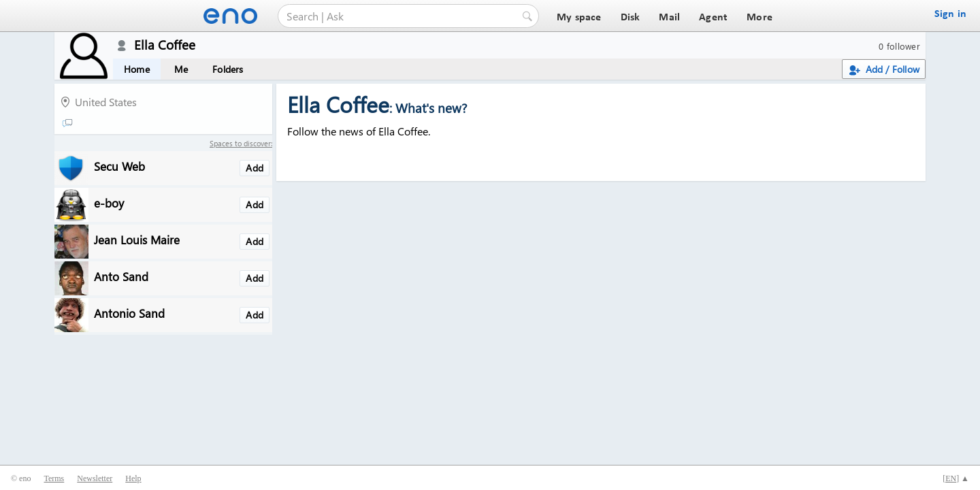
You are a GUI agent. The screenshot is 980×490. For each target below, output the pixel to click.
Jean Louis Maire (137, 239)
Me (181, 69)
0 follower (899, 46)
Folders (228, 69)
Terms (54, 478)
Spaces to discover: (241, 143)
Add (255, 168)
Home (137, 69)
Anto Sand (121, 276)
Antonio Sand (129, 313)
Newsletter (95, 478)
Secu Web (119, 166)
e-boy (109, 202)
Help (133, 478)
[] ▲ (956, 478)
